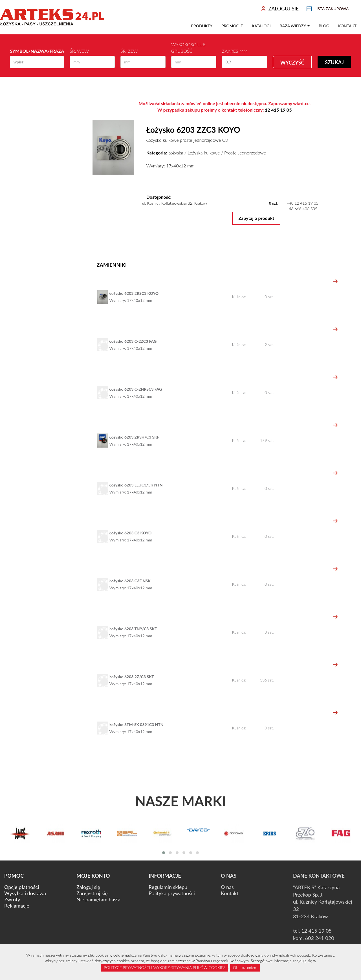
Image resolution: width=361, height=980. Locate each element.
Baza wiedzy (295, 26)
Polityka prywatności (172, 893)
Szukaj (334, 62)
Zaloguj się (88, 887)
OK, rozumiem (245, 967)
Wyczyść (292, 63)
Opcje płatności (22, 887)
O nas (227, 887)
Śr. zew (129, 51)
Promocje (232, 26)
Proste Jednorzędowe (245, 153)
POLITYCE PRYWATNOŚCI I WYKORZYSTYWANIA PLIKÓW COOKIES (165, 967)
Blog (324, 26)
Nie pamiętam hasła (98, 899)
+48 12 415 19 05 (302, 203)
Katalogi (261, 26)
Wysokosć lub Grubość (188, 48)
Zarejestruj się (92, 893)
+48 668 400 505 (302, 209)
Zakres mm (235, 51)
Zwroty (12, 899)
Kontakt (347, 26)
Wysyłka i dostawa (25, 893)
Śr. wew (79, 51)
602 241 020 (320, 938)
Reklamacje (17, 906)
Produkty (202, 26)
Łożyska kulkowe (204, 153)
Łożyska (176, 153)
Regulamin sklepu (168, 887)
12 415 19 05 (278, 110)
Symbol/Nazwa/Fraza (37, 51)
